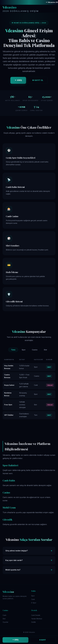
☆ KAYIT (43, 640)
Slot (45, 350)
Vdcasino (21, 9)
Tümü (13, 350)
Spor (24, 350)
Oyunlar (5, 622)
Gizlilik (33, 622)
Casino (35, 350)
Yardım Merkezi (37, 619)
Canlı (33, 599)
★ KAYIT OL (38, 81)
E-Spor (34, 603)
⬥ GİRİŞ (18, 81)
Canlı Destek (36, 615)
